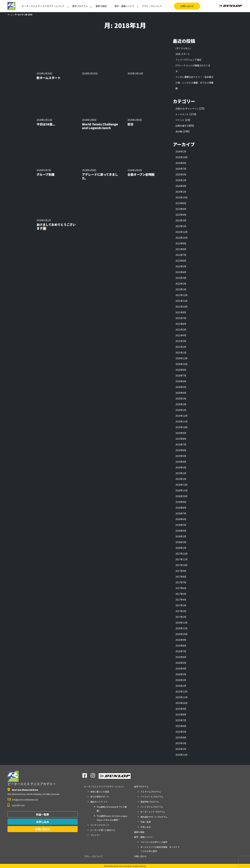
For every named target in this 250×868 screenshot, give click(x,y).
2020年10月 (181, 364)
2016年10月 (181, 634)
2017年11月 (181, 559)
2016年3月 (181, 674)
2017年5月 (181, 594)
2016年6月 (181, 657)
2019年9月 (181, 433)
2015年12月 (181, 691)
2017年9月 (181, 571)
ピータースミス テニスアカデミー (32, 778)
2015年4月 (181, 737)
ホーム (10, 15)
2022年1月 (181, 289)
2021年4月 (181, 335)
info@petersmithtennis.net (25, 800)
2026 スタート (183, 54)
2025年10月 (181, 157)
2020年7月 (181, 375)
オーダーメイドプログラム (153, 812)
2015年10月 (181, 703)
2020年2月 (181, 404)
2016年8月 (181, 645)
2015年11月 (181, 697)
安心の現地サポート (100, 797)
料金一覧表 (43, 814)
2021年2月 (181, 347)
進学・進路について (124, 6)
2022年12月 (181, 232)
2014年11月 (181, 755)
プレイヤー (96, 835)
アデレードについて (152, 6)
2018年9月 (181, 502)
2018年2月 (181, 542)
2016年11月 (181, 628)
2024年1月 (181, 192)
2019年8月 (181, 439)
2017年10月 (181, 565)
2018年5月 (181, 525)
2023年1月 (181, 226)
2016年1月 (181, 686)
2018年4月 (181, 531)
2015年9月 (181, 709)
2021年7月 (181, 318)
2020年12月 (181, 358)
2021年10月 (181, 306)
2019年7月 (181, 444)
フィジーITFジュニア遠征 (188, 60)
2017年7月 (181, 582)
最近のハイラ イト (99, 802)
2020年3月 (181, 398)
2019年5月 (181, 456)
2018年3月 (181, 536)
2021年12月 (181, 295)
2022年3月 (181, 278)
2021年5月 (181, 329)
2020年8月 (181, 370)
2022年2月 (181, 284)
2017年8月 (181, 577)
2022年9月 (181, 243)
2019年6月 (181, 450)
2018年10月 (181, 496)
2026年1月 (181, 151)
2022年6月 (181, 261)
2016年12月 (181, 622)
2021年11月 (181, 301)
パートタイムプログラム (152, 807)
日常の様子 (181, 126)
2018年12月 (181, 485)
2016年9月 (181, 640)
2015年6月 (181, 726)
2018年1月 (181, 548)
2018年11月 (181, 490)
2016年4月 (181, 668)
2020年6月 (181, 381)
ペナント (180, 120)
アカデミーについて (43, 6)
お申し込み (43, 822)
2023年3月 (181, 220)
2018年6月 (181, 519)
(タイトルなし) (183, 48)
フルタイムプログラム (151, 792)
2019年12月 (181, 416)
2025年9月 (181, 163)
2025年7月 (181, 169)
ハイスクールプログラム (152, 797)
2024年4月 (181, 186)
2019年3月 (181, 467)
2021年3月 (181, 341)
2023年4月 (181, 215)
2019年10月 (181, 427)
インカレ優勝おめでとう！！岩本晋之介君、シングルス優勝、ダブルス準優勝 (194, 83)
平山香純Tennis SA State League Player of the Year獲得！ (112, 818)
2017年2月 (181, 611)
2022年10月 (181, 238)
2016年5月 (181, 663)
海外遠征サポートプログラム (154, 817)
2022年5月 (181, 266)
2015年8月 (181, 714)
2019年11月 (181, 421)
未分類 (179, 131)
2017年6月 (181, 588)
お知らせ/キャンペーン (187, 108)
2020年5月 (181, 387)
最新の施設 (101, 6)
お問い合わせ (187, 6)
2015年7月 (181, 720)
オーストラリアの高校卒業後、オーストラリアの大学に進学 (160, 849)
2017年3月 (181, 605)
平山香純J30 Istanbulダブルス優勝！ (112, 809)
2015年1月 (181, 749)
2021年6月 (181, 324)
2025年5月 (181, 174)
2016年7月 (181, 651)
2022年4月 (181, 272)
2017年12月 (181, 554)
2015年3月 (181, 743)
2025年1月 (181, 180)
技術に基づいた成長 (100, 792)
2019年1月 (181, 479)
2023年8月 (181, 203)
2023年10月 (181, 197)
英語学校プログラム (150, 802)
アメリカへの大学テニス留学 (154, 842)
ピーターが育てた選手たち (103, 830)
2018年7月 (181, 513)
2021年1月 (181, 352)
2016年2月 (181, 680)
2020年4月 (181, 393)
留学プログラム (80, 6)
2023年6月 (181, 209)
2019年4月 (181, 462)
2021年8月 (181, 312)
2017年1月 (181, 617)
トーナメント (182, 114)
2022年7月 (181, 255)
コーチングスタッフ (100, 825)
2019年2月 (181, 473)
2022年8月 (181, 249)
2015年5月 (181, 732)
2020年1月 (181, 410)
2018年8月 (181, 508)
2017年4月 (181, 599)
